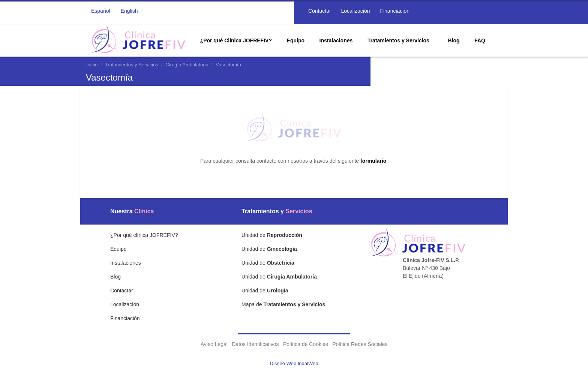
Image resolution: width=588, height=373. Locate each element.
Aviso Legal (214, 344)
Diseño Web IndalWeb (294, 363)
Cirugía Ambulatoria (187, 65)
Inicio (92, 65)
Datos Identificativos (255, 344)
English (129, 11)
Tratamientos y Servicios (132, 65)
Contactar (319, 11)
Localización (355, 11)
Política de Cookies (306, 344)
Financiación (394, 11)
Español (101, 11)
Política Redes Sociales (360, 344)
